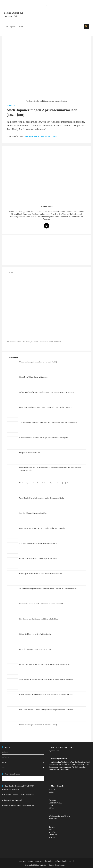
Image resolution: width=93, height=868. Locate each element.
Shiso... (52, 827)
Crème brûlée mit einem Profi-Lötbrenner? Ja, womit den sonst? (41, 604)
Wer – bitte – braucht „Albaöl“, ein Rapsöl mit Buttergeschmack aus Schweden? (46, 710)
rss (70, 861)
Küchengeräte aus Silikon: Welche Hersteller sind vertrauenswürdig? (42, 528)
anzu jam (28, 136)
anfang (5, 752)
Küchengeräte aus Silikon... (60, 816)
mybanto (6, 757)
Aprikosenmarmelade (45, 136)
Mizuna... (53, 837)
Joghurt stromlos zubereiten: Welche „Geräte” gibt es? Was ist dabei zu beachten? (47, 392)
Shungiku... (53, 835)
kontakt (30, 861)
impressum (39, 861)
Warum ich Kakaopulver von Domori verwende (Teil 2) (38, 725)
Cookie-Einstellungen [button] (57, 865)
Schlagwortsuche (12, 774)
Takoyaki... (53, 800)
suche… (23, 762)
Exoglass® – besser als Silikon (30, 453)
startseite (23, 861)
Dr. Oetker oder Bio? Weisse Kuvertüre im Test (35, 649)
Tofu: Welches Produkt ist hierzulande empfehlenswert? (38, 543)
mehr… (23, 767)
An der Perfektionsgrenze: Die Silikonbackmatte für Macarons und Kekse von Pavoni (48, 589)
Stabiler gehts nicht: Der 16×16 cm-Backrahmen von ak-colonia (41, 574)
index (65, 861)
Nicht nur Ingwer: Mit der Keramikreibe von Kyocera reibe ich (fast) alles (44, 483)
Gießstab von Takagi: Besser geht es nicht (33, 377)
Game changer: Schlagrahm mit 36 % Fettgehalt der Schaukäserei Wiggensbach (46, 679)
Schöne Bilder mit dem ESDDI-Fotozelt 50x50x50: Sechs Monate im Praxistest (46, 695)
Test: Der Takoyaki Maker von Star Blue (33, 513)
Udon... (52, 805)
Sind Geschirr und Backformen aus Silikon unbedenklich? (39, 619)
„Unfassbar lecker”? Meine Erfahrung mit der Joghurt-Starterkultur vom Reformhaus (48, 422)
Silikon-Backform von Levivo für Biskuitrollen (35, 634)
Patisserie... (53, 819)
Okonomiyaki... (55, 803)
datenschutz (49, 861)
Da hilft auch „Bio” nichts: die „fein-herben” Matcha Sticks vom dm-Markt (45, 664)
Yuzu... (52, 792)
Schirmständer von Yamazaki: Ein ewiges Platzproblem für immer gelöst (44, 438)
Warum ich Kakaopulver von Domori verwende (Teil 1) (38, 362)
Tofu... (51, 808)
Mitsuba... (53, 832)
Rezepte (11, 105)
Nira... (51, 830)
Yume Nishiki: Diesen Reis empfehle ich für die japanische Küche (42, 498)
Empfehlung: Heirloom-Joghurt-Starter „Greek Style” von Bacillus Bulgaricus (46, 407)
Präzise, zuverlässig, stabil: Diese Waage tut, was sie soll (38, 558)
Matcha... (53, 789)
